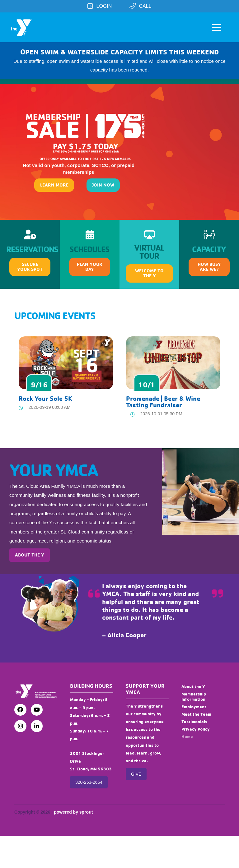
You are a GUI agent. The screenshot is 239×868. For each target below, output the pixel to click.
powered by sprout (73, 812)
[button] (217, 27)
